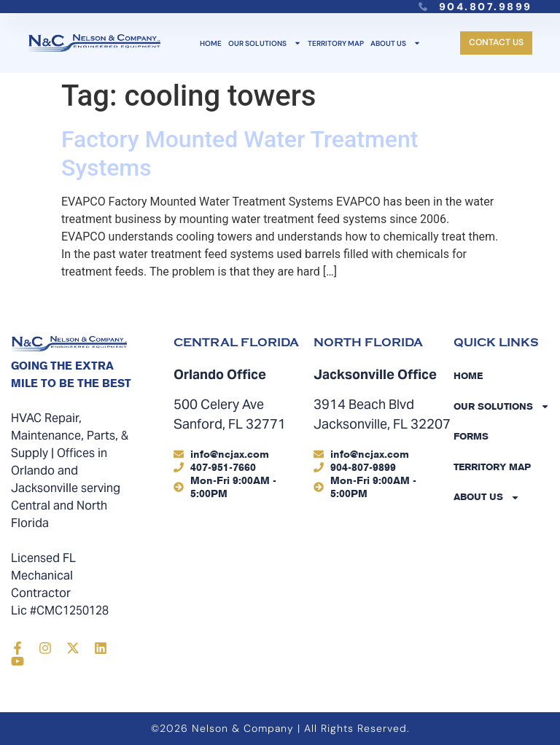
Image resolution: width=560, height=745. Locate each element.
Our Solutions (265, 43)
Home (211, 43)
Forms (471, 436)
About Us (396, 43)
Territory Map (336, 43)
